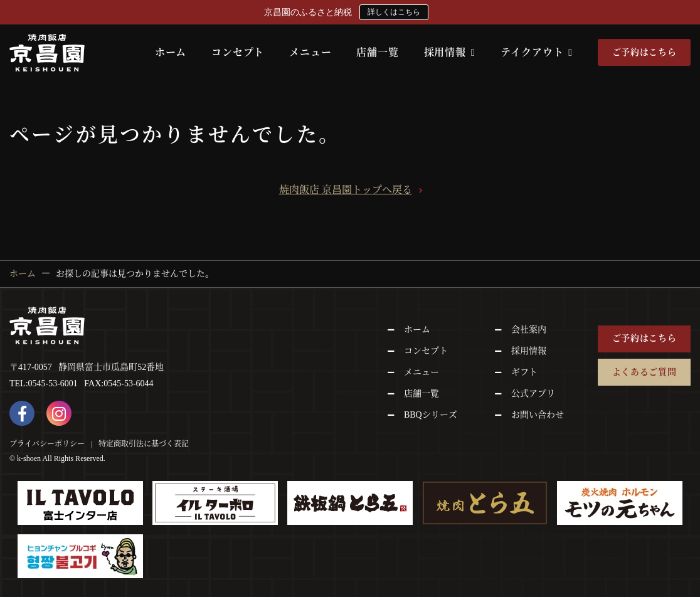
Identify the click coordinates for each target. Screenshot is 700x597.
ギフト (524, 372)
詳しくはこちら (394, 12)
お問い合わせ (538, 415)
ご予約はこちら (644, 52)
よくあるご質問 (644, 372)
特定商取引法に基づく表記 (144, 444)
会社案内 (529, 330)
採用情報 (450, 52)
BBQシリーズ (431, 415)
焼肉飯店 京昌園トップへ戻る (346, 190)
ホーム (171, 52)
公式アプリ (533, 394)
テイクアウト (537, 52)
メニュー (310, 52)
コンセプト (238, 52)
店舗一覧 (377, 52)
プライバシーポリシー (47, 444)
